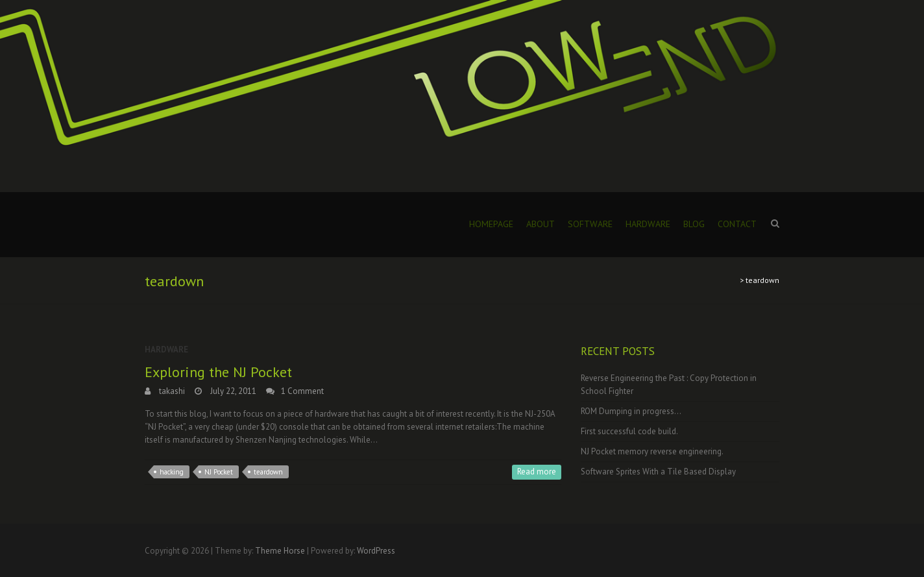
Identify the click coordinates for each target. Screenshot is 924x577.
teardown (268, 472)
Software (590, 224)
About (541, 224)
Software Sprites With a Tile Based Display (658, 472)
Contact (737, 224)
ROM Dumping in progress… (631, 411)
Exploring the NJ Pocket (218, 372)
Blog (694, 224)
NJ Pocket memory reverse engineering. (652, 451)
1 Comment (302, 391)
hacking (172, 472)
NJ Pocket (219, 472)
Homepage (491, 224)
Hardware (648, 224)
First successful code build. (629, 431)
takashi (171, 391)
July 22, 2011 (232, 391)
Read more (537, 472)
